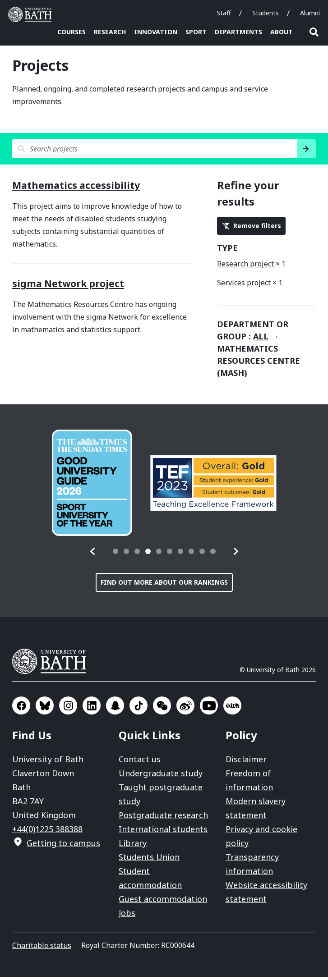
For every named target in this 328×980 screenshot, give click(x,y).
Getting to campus (63, 846)
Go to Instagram (68, 709)
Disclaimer (246, 762)
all (261, 339)
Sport (196, 32)
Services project (245, 286)
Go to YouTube (209, 709)
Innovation (156, 32)
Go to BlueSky (45, 709)
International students (163, 832)
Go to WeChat (162, 709)
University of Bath (53, 664)
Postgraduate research (163, 818)
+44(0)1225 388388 (47, 832)
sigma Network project (68, 287)
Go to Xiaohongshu (232, 709)
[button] (93, 554)
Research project (246, 267)
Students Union (149, 860)
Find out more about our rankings (164, 585)
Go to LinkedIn (92, 709)
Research (110, 32)
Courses (72, 32)
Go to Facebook (21, 709)
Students (266, 13)
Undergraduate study (161, 776)
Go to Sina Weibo (185, 709)
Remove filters (257, 229)
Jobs (127, 916)
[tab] (115, 554)
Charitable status (42, 948)
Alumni (310, 13)
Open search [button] (314, 32)
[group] (92, 486)
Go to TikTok (139, 709)
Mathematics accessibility (76, 188)
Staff (224, 13)
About (282, 32)
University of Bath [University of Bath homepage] (32, 14)
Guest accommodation (163, 902)
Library (133, 846)
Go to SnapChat (115, 709)
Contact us (140, 762)
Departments (238, 32)
